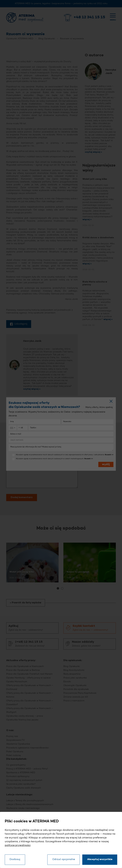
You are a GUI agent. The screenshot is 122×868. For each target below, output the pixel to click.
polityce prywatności (18, 845)
